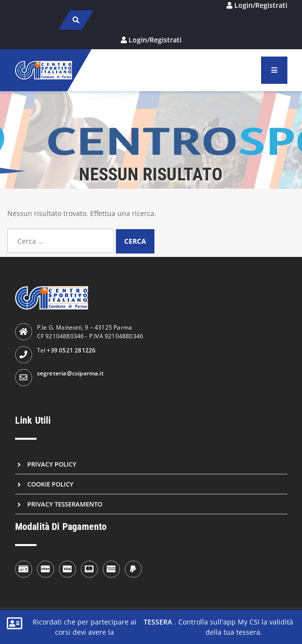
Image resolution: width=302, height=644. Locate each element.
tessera (158, 622)
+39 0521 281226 (71, 350)
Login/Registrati (261, 5)
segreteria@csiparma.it (70, 373)
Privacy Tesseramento (65, 504)
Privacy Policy (52, 464)
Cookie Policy (50, 484)
